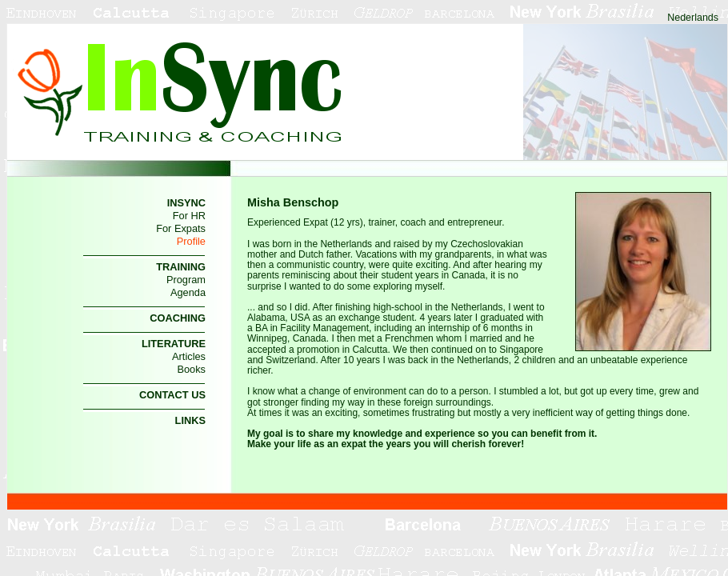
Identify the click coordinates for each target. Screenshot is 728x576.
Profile (191, 241)
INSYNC (186, 203)
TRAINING (181, 267)
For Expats (181, 228)
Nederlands (693, 18)
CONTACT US (172, 395)
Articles (189, 356)
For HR (189, 216)
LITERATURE (174, 344)
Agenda (188, 292)
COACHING (178, 318)
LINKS (190, 420)
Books (191, 369)
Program (186, 280)
